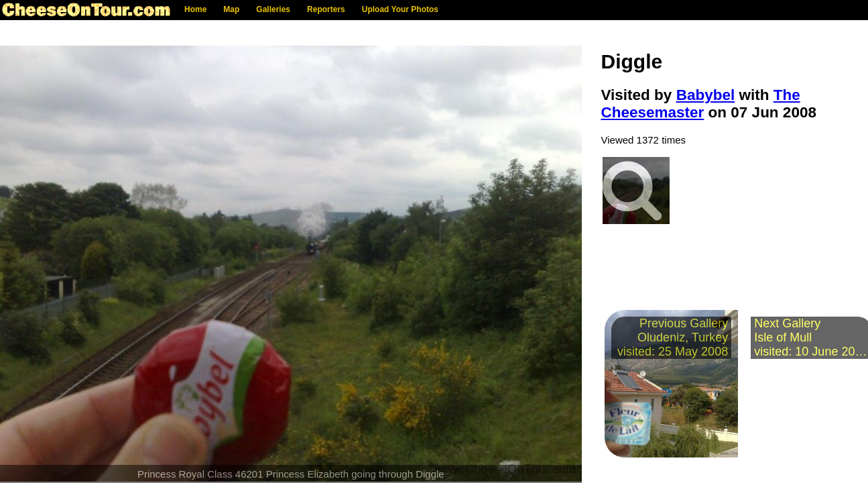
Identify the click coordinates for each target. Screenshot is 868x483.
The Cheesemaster (701, 104)
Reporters (326, 9)
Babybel (706, 95)
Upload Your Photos (400, 9)
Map (231, 9)
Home (195, 9)
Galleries (273, 9)
